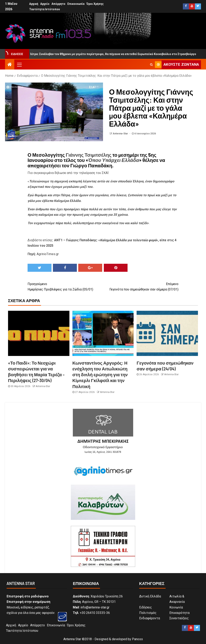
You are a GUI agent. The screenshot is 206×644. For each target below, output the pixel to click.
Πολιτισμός (148, 613)
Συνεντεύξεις (179, 618)
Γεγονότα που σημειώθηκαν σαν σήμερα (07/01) (141, 286)
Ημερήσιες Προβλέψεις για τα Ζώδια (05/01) (65, 286)
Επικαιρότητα (179, 613)
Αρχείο (45, 4)
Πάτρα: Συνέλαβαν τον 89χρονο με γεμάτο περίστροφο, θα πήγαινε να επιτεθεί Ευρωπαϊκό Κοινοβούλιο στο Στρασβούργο (112, 54)
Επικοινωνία (76, 4)
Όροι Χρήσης (95, 4)
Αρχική (34, 4)
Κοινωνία (176, 607)
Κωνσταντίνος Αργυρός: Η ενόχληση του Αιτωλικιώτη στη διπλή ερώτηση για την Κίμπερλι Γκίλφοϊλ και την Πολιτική (100, 375)
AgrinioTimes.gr (48, 254)
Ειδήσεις (146, 607)
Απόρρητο (58, 4)
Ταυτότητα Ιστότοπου (45, 9)
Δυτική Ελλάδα (150, 596)
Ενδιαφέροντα (150, 618)
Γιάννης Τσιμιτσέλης (89, 155)
